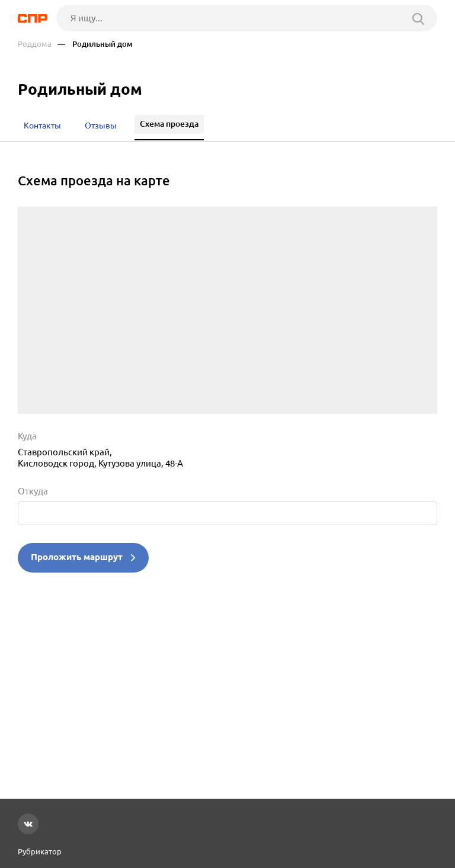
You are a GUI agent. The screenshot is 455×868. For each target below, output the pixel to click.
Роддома (35, 44)
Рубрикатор (40, 851)
